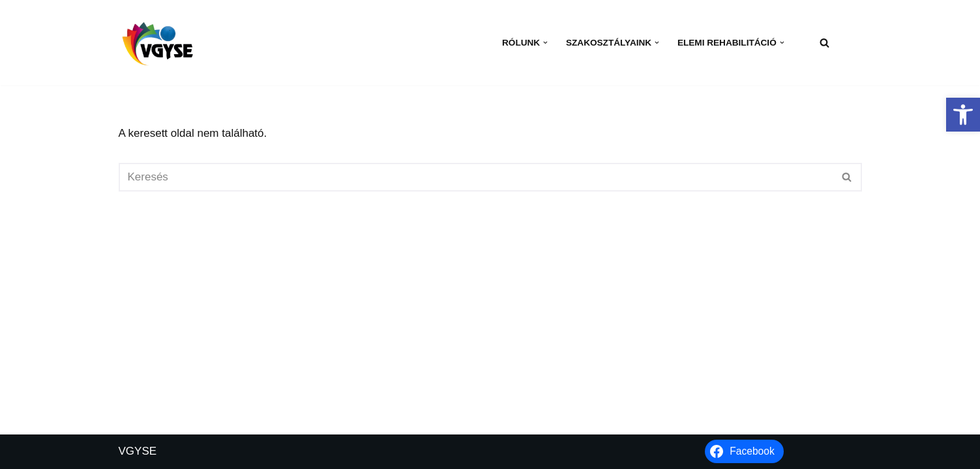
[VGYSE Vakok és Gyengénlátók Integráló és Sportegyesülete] (158, 42)
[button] (963, 115)
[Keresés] (824, 43)
